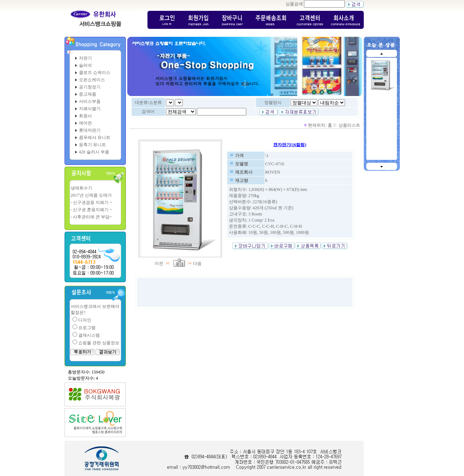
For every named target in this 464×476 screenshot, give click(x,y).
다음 (195, 263)
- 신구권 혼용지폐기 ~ (92, 210)
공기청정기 (90, 87)
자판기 (85, 58)
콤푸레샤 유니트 (95, 137)
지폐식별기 (90, 109)
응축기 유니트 (92, 145)
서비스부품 (90, 101)
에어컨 (85, 123)
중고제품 (88, 94)
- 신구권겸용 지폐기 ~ (92, 202)
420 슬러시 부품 (94, 152)
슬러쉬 (85, 65)
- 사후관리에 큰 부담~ (92, 217)
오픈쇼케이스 (92, 80)
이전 (163, 263)
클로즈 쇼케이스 (95, 73)
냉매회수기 (81, 188)
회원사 (85, 116)
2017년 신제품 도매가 (91, 195)
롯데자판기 (90, 130)
